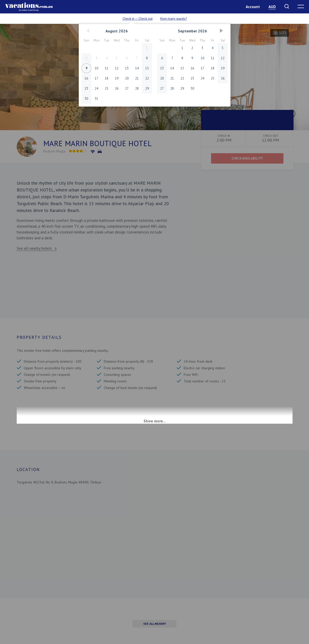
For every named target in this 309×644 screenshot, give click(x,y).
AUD (272, 7)
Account (253, 7)
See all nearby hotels (34, 248)
